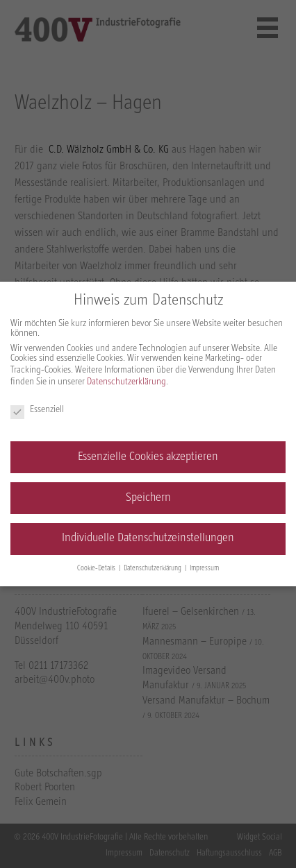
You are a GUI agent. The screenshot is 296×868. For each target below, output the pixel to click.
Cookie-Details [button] (97, 569)
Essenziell (37, 410)
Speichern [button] (148, 498)
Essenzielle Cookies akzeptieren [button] (148, 457)
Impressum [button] (204, 569)
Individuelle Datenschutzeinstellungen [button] (148, 538)
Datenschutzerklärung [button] (154, 569)
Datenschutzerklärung (126, 382)
